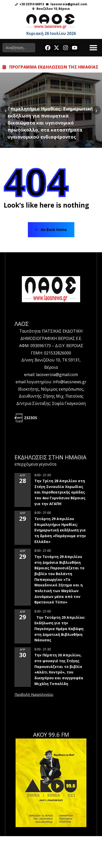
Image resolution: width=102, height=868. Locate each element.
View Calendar (34, 695)
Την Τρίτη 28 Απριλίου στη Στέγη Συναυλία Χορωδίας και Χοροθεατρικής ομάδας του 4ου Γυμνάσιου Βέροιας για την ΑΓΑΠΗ (60, 492)
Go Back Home (51, 230)
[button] (93, 48)
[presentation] (6, 110)
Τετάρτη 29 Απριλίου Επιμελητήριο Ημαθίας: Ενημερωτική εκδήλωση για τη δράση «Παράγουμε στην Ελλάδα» (60, 530)
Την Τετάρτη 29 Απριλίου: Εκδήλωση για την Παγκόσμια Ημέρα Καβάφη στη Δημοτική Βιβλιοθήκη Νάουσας (60, 629)
